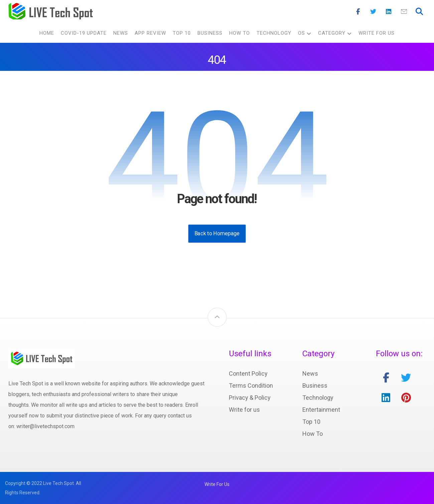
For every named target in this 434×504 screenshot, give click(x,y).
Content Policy (248, 373)
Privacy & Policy (250, 398)
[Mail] (404, 12)
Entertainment (321, 410)
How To (313, 434)
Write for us (244, 410)
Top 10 (311, 422)
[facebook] (386, 378)
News (310, 373)
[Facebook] (358, 12)
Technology (318, 398)
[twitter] (406, 378)
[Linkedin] (389, 12)
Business (315, 386)
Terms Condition (251, 386)
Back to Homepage (217, 233)
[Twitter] (373, 12)
